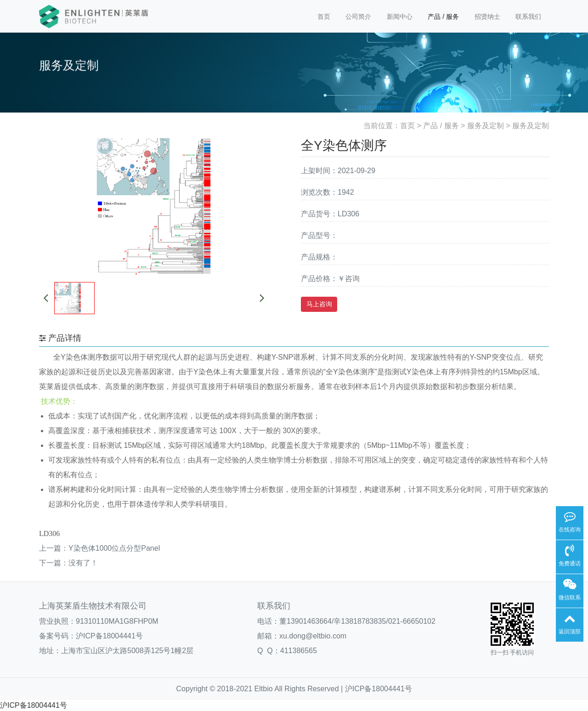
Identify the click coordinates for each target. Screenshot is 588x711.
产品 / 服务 (443, 17)
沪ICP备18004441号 (109, 636)
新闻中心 (400, 17)
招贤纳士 (487, 17)
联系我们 (528, 17)
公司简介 (358, 17)
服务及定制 (486, 126)
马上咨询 (319, 304)
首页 (324, 17)
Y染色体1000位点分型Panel (114, 548)
